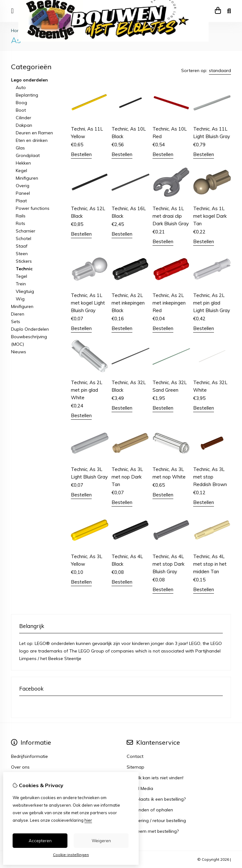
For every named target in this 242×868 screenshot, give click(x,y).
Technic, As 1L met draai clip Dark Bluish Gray (171, 216)
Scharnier (26, 231)
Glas (20, 148)
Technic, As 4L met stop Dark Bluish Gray (168, 564)
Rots (20, 223)
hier (88, 820)
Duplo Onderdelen (30, 329)
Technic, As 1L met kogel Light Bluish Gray (88, 303)
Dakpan (24, 125)
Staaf (22, 246)
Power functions (33, 208)
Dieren (18, 314)
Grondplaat (28, 155)
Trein (21, 284)
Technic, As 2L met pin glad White (87, 390)
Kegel (21, 171)
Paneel (23, 193)
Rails (21, 216)
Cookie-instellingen (71, 855)
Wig (20, 299)
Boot (21, 110)
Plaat (21, 201)
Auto (21, 87)
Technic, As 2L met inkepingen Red (169, 303)
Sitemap (135, 767)
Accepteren (40, 841)
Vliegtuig (25, 291)
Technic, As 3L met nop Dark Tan (127, 477)
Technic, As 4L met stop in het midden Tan (210, 564)
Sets (16, 322)
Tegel (21, 276)
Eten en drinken (32, 140)
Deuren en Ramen (34, 133)
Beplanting (27, 95)
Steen (22, 254)
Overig (23, 186)
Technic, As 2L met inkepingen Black (128, 303)
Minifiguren (27, 178)
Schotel (23, 238)
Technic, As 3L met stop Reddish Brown (210, 477)
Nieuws (19, 352)
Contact (135, 756)
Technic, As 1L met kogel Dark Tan (210, 216)
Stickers (24, 261)
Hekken (23, 163)
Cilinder (23, 118)
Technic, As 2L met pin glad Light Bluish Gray (212, 303)
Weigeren (101, 841)
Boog (21, 103)
